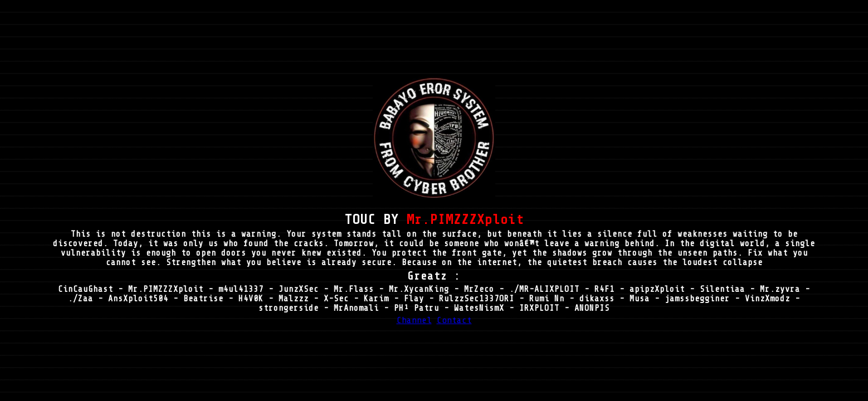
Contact (454, 320)
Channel (414, 320)
